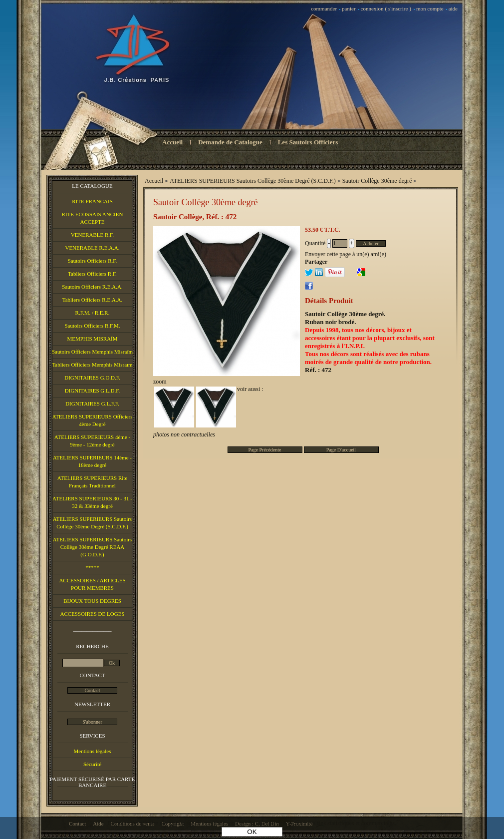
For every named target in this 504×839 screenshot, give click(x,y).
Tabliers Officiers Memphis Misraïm (92, 365)
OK (252, 832)
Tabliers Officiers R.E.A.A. (93, 300)
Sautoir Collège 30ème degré (205, 202)
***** (92, 567)
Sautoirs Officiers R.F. (93, 261)
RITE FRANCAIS (92, 201)
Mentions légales (93, 751)
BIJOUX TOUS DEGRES (92, 601)
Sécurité (92, 764)
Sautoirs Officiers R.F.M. (92, 326)
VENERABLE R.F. (92, 235)
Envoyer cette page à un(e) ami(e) (346, 254)
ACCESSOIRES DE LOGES (93, 614)
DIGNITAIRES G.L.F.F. (92, 404)
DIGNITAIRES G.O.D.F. (92, 378)
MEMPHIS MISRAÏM (92, 339)
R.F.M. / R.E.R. (93, 313)
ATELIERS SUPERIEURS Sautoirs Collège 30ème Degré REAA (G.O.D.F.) (92, 547)
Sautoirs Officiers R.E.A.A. (92, 287)
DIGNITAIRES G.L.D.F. (92, 391)
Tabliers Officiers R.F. (92, 274)
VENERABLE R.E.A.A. (92, 248)
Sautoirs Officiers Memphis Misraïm (92, 352)
